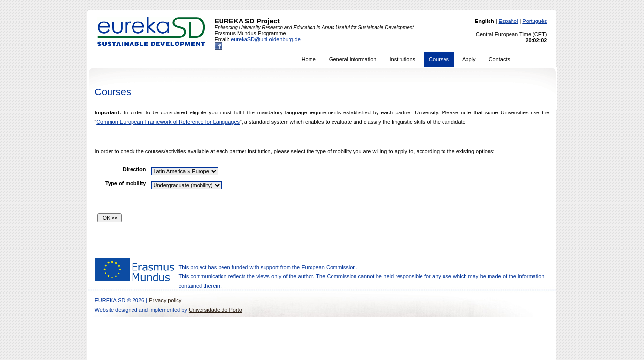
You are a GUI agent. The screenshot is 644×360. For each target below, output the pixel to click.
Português (534, 21)
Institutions (402, 59)
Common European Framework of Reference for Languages (168, 122)
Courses (439, 59)
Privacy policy (165, 300)
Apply (469, 59)
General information (353, 59)
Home (309, 59)
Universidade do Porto (215, 310)
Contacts (500, 59)
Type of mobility (126, 183)
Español (509, 21)
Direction (134, 169)
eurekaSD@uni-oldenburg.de (266, 39)
